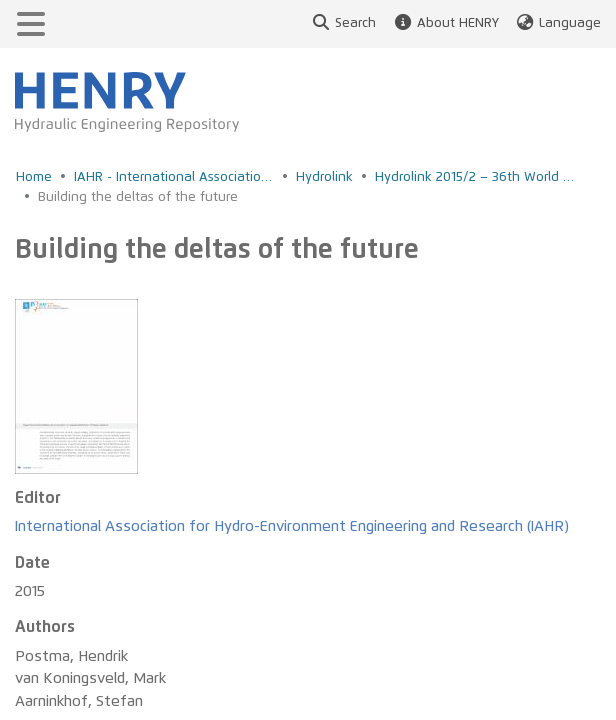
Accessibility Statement (98, 603)
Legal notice (64, 686)
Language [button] (558, 23)
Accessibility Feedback (95, 631)
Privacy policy (68, 658)
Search (343, 23)
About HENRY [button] (445, 23)
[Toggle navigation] (31, 24)
